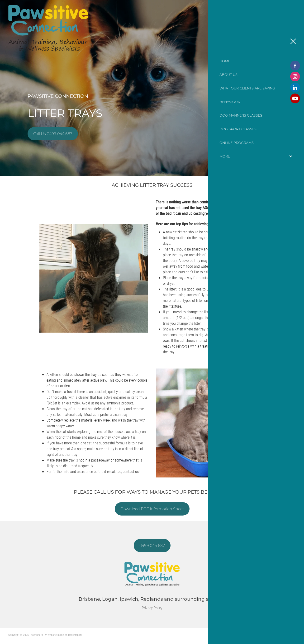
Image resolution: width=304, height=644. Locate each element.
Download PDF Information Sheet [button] (152, 509)
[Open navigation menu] (290, 29)
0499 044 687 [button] (152, 546)
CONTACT (269, 29)
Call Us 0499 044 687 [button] (53, 134)
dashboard (37, 635)
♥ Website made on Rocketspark (64, 635)
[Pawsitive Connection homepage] (116, 29)
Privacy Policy (152, 608)
